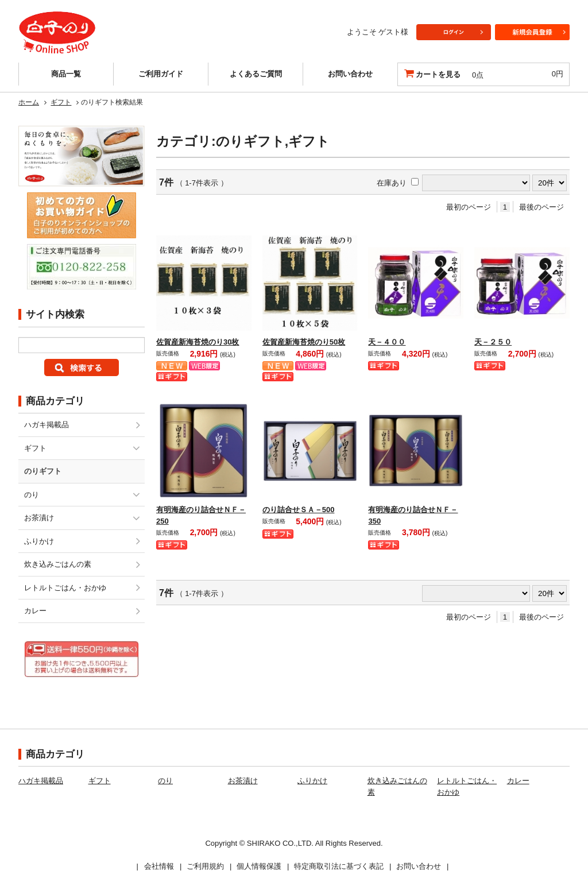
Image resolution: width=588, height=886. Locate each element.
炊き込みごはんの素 (58, 564)
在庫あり (392, 183)
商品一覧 (66, 74)
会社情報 (159, 866)
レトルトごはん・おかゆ (65, 588)
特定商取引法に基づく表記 (339, 866)
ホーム (29, 102)
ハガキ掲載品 (47, 425)
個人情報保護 (259, 866)
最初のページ (469, 207)
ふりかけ (39, 541)
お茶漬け (39, 518)
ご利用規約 (205, 866)
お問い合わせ (350, 74)
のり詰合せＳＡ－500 (299, 510)
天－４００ (387, 342)
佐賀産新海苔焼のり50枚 (304, 342)
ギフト (61, 102)
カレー (35, 611)
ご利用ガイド (161, 74)
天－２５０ (493, 342)
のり (32, 495)
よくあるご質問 (256, 74)
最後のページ (541, 207)
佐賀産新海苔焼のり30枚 (198, 342)
